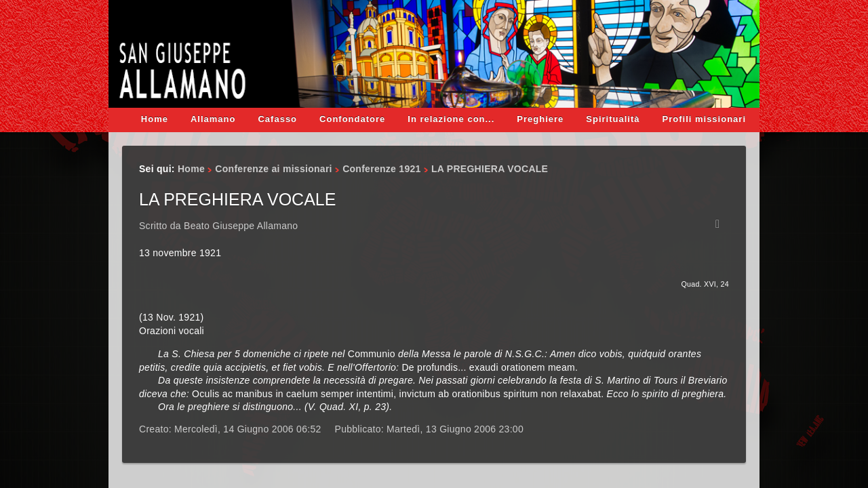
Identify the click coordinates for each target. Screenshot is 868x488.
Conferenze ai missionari (273, 169)
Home (155, 119)
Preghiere (540, 119)
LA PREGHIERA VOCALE (237, 199)
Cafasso (277, 119)
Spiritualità (613, 119)
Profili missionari (704, 119)
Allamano (213, 119)
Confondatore (352, 119)
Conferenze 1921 (381, 169)
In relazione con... (451, 119)
